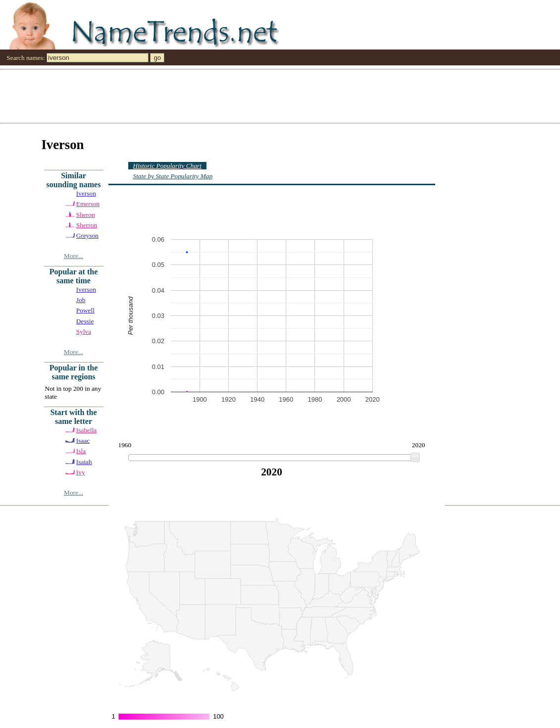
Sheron (86, 215)
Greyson (87, 235)
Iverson (86, 193)
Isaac (83, 441)
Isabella (86, 430)
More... (74, 256)
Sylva (84, 332)
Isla (81, 451)
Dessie (85, 321)
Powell (85, 310)
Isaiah (84, 462)
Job (81, 300)
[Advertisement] (280, 96)
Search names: (25, 58)
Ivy (81, 472)
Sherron (87, 225)
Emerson (88, 204)
